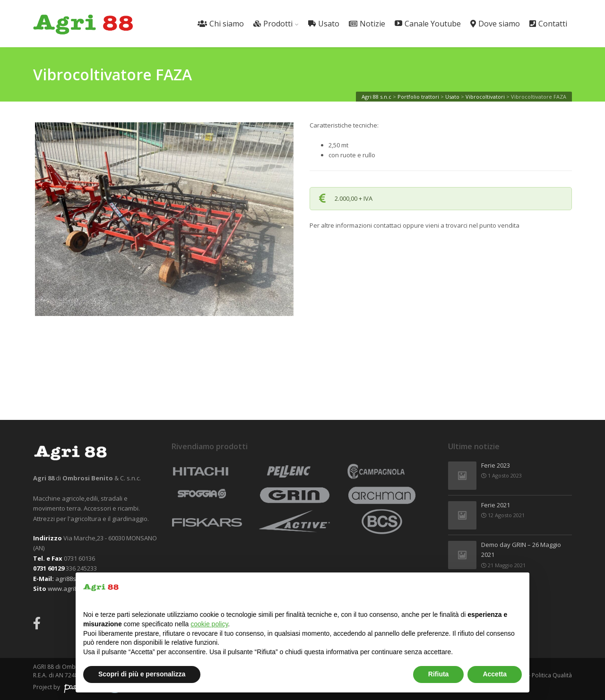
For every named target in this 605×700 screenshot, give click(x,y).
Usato (324, 24)
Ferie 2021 (496, 505)
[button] (517, 588)
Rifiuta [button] (439, 674)
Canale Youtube (428, 24)
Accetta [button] (495, 674)
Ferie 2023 (496, 466)
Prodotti (273, 24)
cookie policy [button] (209, 624)
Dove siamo (495, 24)
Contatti (548, 24)
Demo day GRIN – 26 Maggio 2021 (521, 550)
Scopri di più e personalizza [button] (142, 674)
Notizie (367, 24)
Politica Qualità (552, 675)
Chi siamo (221, 24)
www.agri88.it (67, 589)
